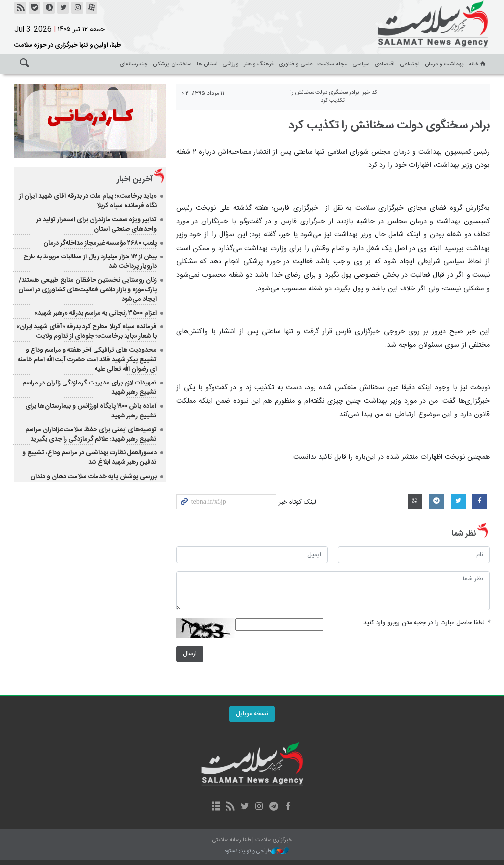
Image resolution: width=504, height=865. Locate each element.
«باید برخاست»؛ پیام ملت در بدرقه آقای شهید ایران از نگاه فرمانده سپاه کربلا (88, 201)
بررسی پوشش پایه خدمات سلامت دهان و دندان (94, 477)
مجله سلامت (332, 64)
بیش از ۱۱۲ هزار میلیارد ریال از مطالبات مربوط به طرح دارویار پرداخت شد (90, 262)
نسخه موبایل (252, 714)
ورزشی (231, 64)
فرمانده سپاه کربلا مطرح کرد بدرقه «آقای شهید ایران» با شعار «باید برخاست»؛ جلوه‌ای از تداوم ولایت (86, 332)
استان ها (207, 64)
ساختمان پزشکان (172, 64)
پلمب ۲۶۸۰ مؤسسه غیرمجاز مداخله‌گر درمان (99, 243)
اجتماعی (410, 64)
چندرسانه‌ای (134, 64)
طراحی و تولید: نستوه (257, 851)
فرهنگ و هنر (259, 64)
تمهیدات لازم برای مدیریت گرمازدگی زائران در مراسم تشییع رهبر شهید (89, 388)
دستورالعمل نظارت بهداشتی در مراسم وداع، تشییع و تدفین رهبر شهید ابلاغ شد (89, 458)
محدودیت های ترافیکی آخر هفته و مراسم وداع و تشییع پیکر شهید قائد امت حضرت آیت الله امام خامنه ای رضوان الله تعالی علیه (87, 359)
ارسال (190, 654)
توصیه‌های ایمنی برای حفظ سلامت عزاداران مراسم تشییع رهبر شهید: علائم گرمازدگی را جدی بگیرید (91, 434)
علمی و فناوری (296, 64)
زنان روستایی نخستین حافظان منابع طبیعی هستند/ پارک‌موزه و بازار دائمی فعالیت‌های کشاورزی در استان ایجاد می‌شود (87, 289)
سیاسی (361, 64)
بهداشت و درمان (444, 64)
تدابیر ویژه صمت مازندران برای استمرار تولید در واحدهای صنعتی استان (96, 224)
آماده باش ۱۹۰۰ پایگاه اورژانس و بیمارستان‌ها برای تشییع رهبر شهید (91, 411)
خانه (478, 64)
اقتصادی (385, 64)
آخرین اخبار (135, 179)
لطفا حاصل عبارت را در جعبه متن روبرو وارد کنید (426, 623)
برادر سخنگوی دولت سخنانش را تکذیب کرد (389, 126)
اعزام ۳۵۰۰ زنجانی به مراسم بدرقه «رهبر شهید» (95, 313)
